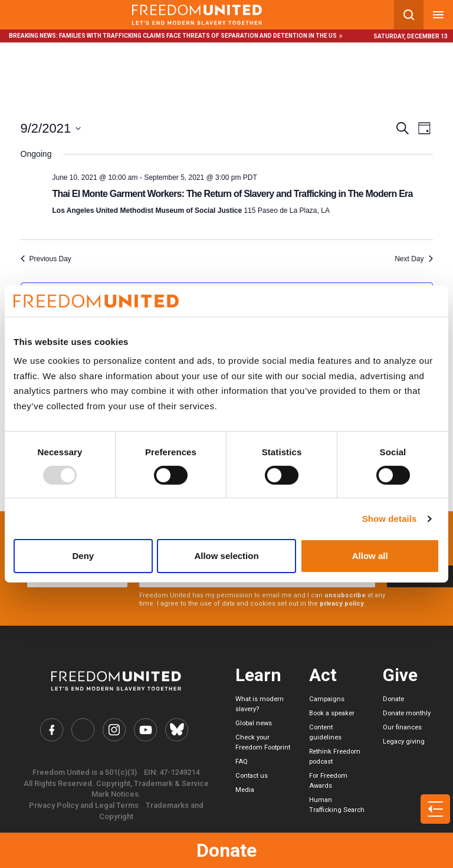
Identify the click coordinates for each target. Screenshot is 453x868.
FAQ (242, 762)
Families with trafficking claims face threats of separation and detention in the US (198, 36)
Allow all (370, 556)
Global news (254, 723)
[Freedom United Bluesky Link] (176, 730)
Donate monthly (407, 713)
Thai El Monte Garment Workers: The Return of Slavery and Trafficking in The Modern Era (233, 194)
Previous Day (46, 259)
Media (245, 790)
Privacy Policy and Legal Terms (84, 805)
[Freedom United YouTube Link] (145, 730)
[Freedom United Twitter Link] (83, 730)
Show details (390, 519)
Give (400, 675)
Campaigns (327, 699)
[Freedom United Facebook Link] (52, 730)
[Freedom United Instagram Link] (114, 730)
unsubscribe (345, 595)
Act (323, 675)
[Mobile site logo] (197, 15)
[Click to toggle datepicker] (51, 128)
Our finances (402, 727)
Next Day (413, 259)
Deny (83, 556)
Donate (226, 850)
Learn (258, 675)
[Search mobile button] (409, 15)
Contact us (252, 776)
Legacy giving (404, 742)
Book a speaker (332, 713)
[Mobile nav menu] (438, 15)
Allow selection (226, 556)
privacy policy (342, 604)
